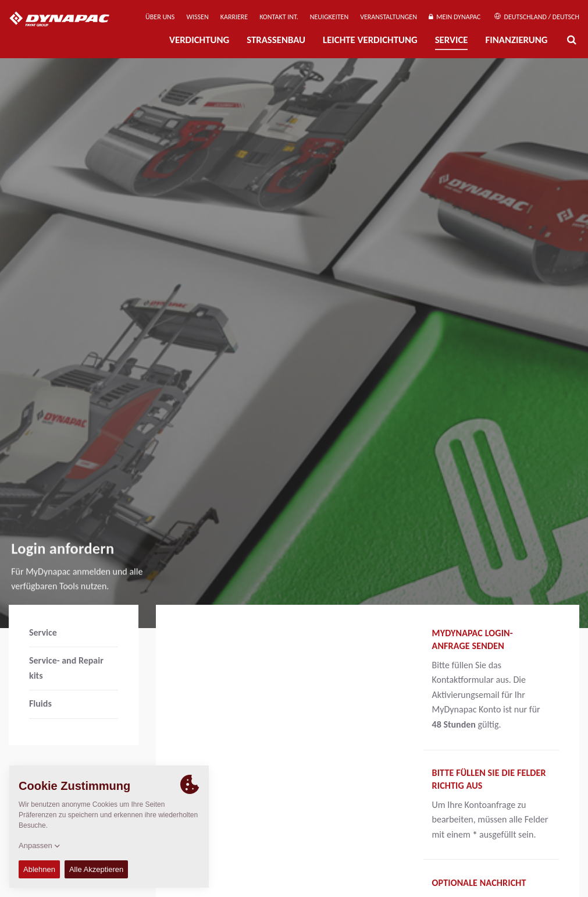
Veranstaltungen (389, 17)
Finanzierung (516, 40)
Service (452, 40)
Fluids (40, 703)
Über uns (160, 17)
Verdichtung (199, 40)
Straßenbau (276, 40)
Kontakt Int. (279, 17)
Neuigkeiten (329, 17)
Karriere (234, 17)
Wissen (197, 17)
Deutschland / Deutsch (537, 17)
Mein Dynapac (455, 17)
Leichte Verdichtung (370, 40)
